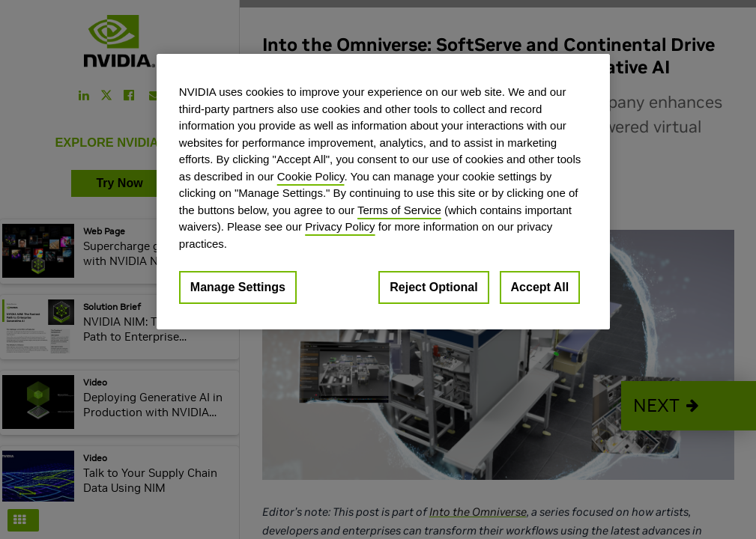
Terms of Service (399, 210)
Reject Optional (433, 287)
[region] (383, 192)
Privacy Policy (340, 226)
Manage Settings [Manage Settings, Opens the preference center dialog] (238, 287)
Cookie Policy (311, 176)
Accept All (540, 287)
